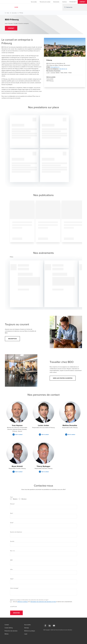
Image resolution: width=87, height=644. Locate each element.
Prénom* (12, 504)
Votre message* (14, 588)
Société (12, 541)
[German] (74, 2)
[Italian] (76, 2)
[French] (70, 2)
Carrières (65, 2)
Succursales (34, 2)
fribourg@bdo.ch (55, 67)
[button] (82, 2)
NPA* (11, 560)
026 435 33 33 (63, 69)
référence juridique (23, 602)
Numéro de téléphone (16, 532)
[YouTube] (54, 626)
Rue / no (12, 551)
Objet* (12, 579)
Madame (15, 499)
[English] (72, 2)
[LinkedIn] (50, 626)
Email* (12, 523)
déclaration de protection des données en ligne (43, 602)
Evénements (56, 2)
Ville (11, 569)
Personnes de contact (45, 2)
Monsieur (24, 499)
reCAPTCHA (13, 607)
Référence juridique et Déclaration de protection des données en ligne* (29, 600)
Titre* (12, 497)
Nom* (12, 513)
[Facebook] (45, 626)
